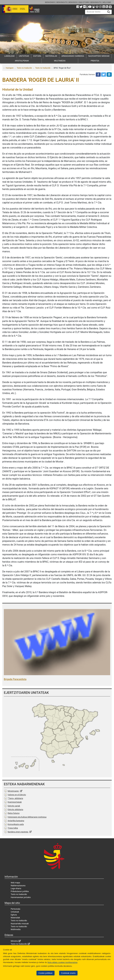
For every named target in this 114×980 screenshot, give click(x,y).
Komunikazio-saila (16, 824)
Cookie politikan (45, 973)
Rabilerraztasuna (18, 886)
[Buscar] (109, 12)
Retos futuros (14, 813)
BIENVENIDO (50, 2)
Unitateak (15, 912)
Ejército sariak (14, 806)
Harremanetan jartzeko (21, 897)
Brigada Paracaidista (15, 679)
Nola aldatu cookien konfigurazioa (62, 962)
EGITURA (37, 56)
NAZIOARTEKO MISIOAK (99, 56)
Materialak (15, 918)
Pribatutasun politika (20, 891)
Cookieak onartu (68, 973)
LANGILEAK (9, 56)
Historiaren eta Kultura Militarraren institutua (27, 817)
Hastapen (10, 68)
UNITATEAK (24, 56)
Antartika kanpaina (16, 821)
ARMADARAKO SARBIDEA (73, 56)
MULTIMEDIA (60, 61)
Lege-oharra (16, 888)
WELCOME (107, 2)
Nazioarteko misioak (20, 924)
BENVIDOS (73, 2)
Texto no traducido (24, 68)
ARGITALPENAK (22, 61)
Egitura (14, 915)
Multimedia (16, 929)
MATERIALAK (51, 56)
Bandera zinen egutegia (18, 832)
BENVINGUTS (62, 2)
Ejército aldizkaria (15, 809)
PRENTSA (95, 61)
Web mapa (15, 883)
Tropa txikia (13, 828)
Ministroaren (14, 791)
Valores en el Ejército (17, 795)
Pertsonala (15, 909)
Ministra (14, 941)
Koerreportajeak (15, 802)
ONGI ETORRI (84, 2)
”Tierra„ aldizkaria (15, 798)
